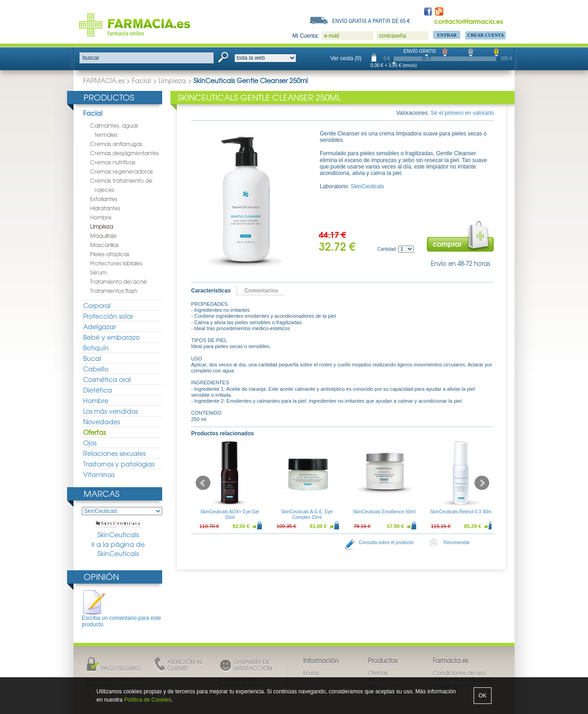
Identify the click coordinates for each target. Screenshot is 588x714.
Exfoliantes (104, 199)
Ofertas (94, 432)
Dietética (98, 390)
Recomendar (457, 543)
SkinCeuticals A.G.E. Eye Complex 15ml (307, 514)
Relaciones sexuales (114, 453)
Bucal (92, 358)
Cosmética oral (107, 379)
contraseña (392, 36)
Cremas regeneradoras (122, 171)
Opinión (101, 576)
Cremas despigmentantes (124, 153)
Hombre (101, 217)
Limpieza (172, 80)
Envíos (311, 673)
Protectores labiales (116, 263)
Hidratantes (105, 208)
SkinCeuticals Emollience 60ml (384, 512)
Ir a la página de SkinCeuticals (118, 549)
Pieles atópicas (110, 254)
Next (482, 483)
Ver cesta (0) (346, 58)
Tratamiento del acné (119, 281)
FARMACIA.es (104, 80)
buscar (91, 58)
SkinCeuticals (118, 530)
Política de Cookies (148, 700)
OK (483, 696)
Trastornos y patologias (119, 464)
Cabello (96, 369)
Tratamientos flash (114, 291)
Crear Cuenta (486, 35)
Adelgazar (99, 326)
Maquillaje (103, 236)
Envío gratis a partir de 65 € (371, 21)
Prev (203, 483)
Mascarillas (105, 245)
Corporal (97, 305)
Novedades (102, 422)
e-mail (331, 36)
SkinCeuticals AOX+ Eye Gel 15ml (230, 514)
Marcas (102, 493)
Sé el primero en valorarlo (462, 113)
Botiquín (96, 348)
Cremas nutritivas (113, 162)
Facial (141, 80)
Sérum (98, 272)
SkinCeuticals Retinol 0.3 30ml (461, 512)
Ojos (90, 443)
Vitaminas (99, 474)
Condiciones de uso (459, 673)
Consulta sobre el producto (386, 543)
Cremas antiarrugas (116, 144)
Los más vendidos (110, 411)
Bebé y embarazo (111, 337)
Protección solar (108, 316)
